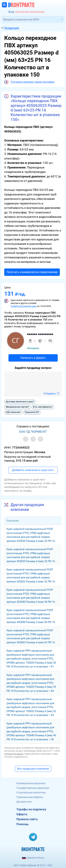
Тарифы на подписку (31, 809)
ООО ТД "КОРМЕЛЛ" (33, 432)
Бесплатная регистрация (30, 12)
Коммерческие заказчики (31, 783)
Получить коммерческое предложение (32, 272)
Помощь (22, 824)
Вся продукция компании (33, 769)
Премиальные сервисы (30, 797)
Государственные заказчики (33, 788)
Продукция (11, 28)
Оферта (22, 814)
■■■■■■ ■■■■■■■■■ (40, 334)
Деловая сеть (24, 802)
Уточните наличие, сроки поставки (32, 82)
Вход (11, 12)
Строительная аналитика (31, 793)
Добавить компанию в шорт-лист (33, 470)
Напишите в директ (14, 754)
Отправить (50, 394)
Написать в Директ (33, 358)
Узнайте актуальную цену (24, 306)
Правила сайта (27, 819)
